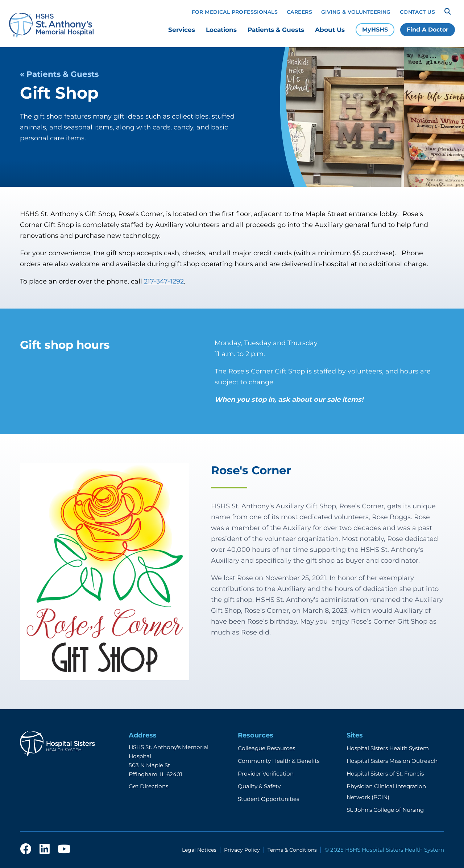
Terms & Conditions (292, 850)
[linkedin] (45, 851)
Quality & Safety (259, 786)
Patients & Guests (276, 30)
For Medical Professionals (235, 12)
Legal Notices (199, 850)
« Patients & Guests (59, 74)
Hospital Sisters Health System (388, 748)
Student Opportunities (268, 799)
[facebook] (26, 851)
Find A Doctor (428, 30)
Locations (221, 30)
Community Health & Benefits (279, 761)
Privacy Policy (242, 850)
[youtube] (64, 851)
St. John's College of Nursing (385, 810)
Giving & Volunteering (356, 12)
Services (182, 30)
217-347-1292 (164, 281)
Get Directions (148, 786)
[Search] (448, 12)
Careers (299, 12)
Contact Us (417, 12)
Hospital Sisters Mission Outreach (392, 761)
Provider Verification (266, 774)
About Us (330, 30)
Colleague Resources (266, 748)
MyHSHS (375, 30)
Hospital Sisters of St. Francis (385, 774)
